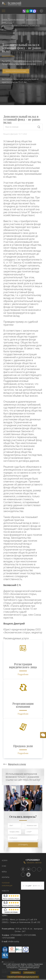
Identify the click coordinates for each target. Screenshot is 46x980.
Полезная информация (7, 884)
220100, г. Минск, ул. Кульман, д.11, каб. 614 (19, 920)
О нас (4, 866)
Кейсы (4, 872)
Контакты (6, 877)
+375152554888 (8, 938)
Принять (16, 973)
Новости (5, 891)
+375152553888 (29, 935)
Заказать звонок (33, 862)
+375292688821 (16, 935)
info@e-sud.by (14, 941)
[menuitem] (8, 11)
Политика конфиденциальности (23, 977)
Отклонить (29, 973)
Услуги (5, 860)
